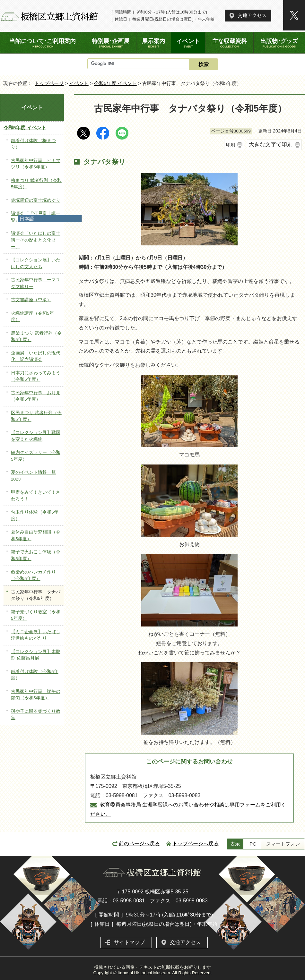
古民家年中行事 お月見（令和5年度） (36, 396)
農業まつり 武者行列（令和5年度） (36, 337)
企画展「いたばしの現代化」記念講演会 (36, 356)
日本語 (27, 219)
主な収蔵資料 (229, 43)
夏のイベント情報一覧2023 (33, 476)
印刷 (231, 145)
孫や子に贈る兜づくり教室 (36, 715)
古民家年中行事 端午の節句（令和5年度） (36, 695)
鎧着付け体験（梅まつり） (33, 144)
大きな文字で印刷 (271, 145)
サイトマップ (129, 942)
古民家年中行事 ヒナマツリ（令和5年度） (36, 164)
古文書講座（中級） (31, 300)
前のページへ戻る (139, 844)
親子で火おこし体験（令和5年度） (36, 555)
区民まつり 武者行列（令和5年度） (36, 416)
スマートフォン (283, 844)
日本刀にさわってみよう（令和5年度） (36, 376)
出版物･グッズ (279, 43)
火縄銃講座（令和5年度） (32, 317)
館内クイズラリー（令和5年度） (36, 456)
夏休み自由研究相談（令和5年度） (36, 535)
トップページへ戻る (196, 844)
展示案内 (154, 43)
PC (253, 844)
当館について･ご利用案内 (43, 43)
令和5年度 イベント (115, 83)
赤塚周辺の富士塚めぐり (36, 200)
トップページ (49, 83)
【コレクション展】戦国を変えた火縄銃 (36, 436)
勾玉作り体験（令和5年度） (35, 516)
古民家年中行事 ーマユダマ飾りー (36, 283)
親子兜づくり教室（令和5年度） (36, 615)
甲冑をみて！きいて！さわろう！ (36, 496)
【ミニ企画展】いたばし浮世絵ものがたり (36, 635)
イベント (79, 83)
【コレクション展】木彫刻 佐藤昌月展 (36, 655)
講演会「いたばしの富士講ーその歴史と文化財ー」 (36, 240)
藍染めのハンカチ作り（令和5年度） (33, 575)
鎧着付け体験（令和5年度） (35, 675)
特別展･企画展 (111, 43)
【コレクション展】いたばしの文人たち (36, 263)
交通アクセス (252, 15)
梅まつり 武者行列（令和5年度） (36, 184)
